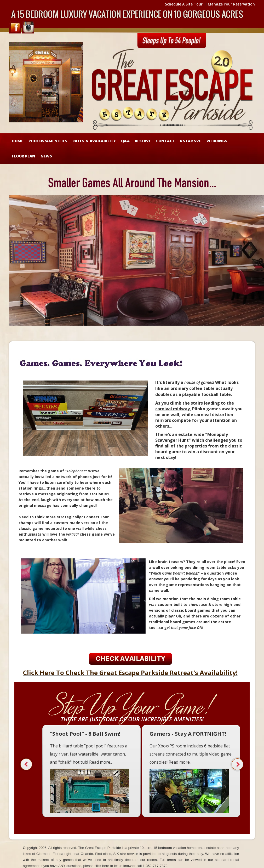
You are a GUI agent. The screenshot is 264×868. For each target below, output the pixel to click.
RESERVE (143, 141)
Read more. (100, 762)
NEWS (46, 156)
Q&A (125, 141)
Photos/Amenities (48, 141)
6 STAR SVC (191, 141)
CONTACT (165, 141)
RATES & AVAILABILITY (94, 141)
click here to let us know (113, 866)
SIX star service (126, 854)
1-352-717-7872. (156, 866)
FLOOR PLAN (24, 156)
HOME (18, 141)
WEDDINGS (217, 141)
